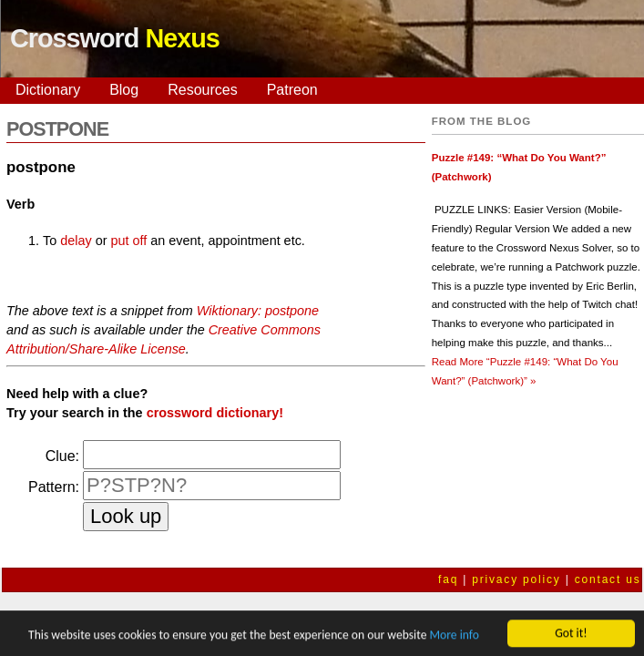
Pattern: (54, 487)
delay (76, 241)
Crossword (115, 38)
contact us (608, 579)
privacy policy (516, 579)
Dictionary (48, 90)
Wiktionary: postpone (258, 311)
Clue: (62, 456)
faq (448, 579)
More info (454, 636)
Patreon (292, 90)
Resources (202, 90)
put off (128, 241)
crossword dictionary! (215, 413)
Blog (124, 90)
